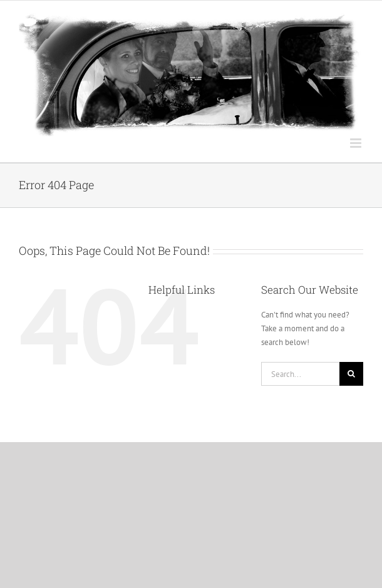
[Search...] (300, 374)
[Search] (351, 374)
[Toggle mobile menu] (357, 143)
